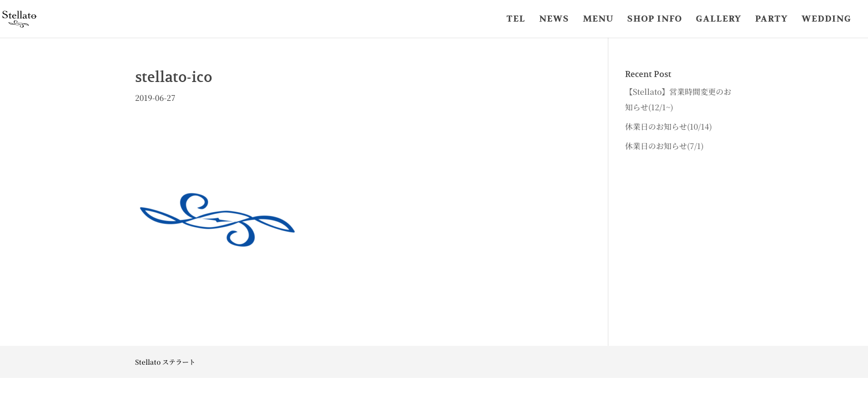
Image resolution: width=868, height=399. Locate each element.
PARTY (771, 20)
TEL (516, 20)
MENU (598, 20)
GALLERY (719, 20)
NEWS (554, 20)
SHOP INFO (655, 20)
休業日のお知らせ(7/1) (664, 146)
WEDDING (826, 20)
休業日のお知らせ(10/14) (668, 126)
